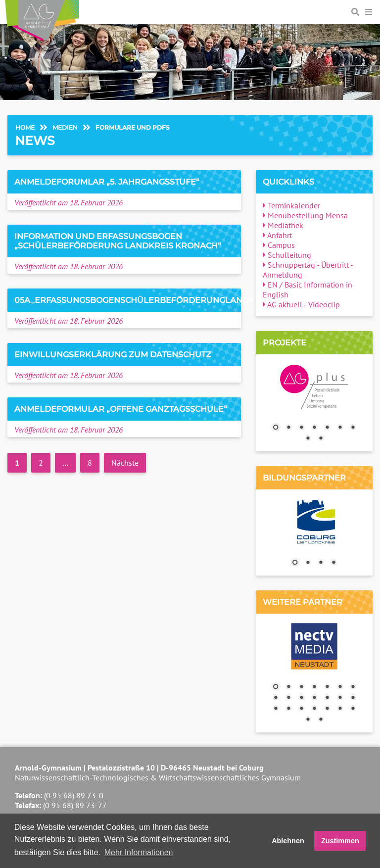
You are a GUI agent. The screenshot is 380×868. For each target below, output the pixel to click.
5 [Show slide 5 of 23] (327, 687)
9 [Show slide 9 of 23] (288, 698)
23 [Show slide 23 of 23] (321, 720)
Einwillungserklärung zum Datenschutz (113, 355)
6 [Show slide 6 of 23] (340, 687)
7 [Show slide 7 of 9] (353, 428)
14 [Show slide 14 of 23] (353, 698)
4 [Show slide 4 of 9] (314, 428)
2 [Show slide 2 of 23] (288, 687)
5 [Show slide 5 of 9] (327, 428)
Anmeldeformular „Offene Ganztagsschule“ (121, 409)
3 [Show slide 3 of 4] (321, 563)
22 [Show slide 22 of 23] (308, 720)
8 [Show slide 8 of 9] (308, 439)
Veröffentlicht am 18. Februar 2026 (69, 202)
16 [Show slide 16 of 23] (288, 709)
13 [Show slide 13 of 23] (340, 698)
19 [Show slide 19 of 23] (327, 709)
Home (25, 127)
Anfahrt (277, 235)
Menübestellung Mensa (305, 215)
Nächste (125, 463)
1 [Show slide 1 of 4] (295, 563)
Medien (65, 127)
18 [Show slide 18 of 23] (314, 709)
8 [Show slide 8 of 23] (276, 698)
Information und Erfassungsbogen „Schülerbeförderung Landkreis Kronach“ (118, 241)
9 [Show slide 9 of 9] (321, 439)
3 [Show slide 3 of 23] (301, 687)
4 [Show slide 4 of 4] (333, 563)
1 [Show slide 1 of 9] (276, 428)
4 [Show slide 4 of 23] (314, 687)
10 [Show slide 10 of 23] (301, 698)
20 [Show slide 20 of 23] (340, 709)
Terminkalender (291, 205)
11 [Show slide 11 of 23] (314, 698)
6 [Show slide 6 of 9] (340, 428)
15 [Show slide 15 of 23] (276, 709)
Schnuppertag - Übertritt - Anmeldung (308, 270)
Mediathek (283, 225)
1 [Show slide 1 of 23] (276, 687)
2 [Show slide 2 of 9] (288, 428)
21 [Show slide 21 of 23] (353, 709)
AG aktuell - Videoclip (301, 304)
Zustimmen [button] (340, 841)
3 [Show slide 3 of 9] (301, 428)
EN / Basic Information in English (308, 289)
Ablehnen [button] (288, 841)
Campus (279, 245)
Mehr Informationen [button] (139, 852)
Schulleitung (287, 255)
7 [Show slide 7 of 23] (353, 687)
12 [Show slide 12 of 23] (327, 698)
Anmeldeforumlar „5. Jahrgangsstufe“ (107, 182)
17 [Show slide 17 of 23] (301, 709)
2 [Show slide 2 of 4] (308, 563)
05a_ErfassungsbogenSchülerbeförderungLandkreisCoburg (162, 300)
